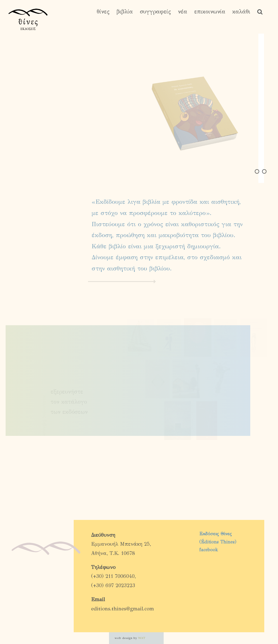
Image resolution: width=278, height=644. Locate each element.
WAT (142, 638)
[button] (260, 12)
